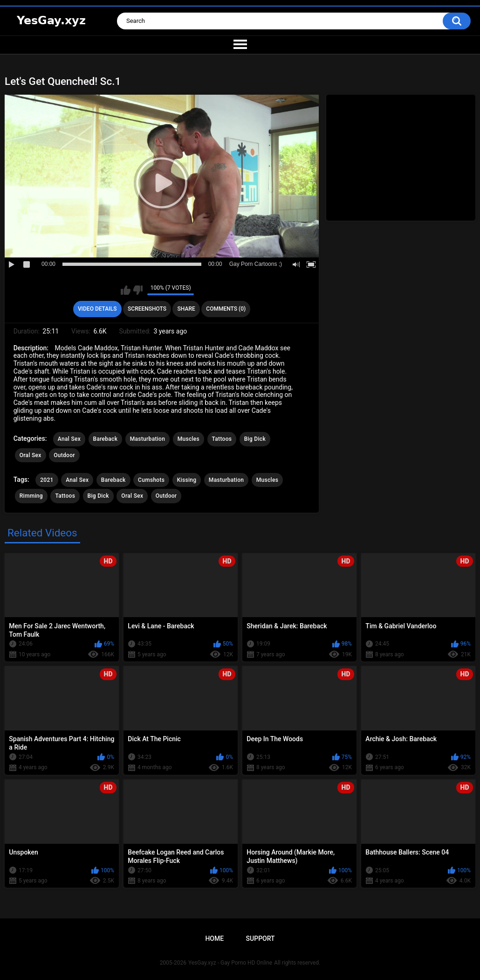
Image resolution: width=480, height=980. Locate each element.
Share (186, 309)
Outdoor (64, 455)
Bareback (106, 439)
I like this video (126, 290)
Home (214, 938)
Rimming (31, 496)
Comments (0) (226, 309)
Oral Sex (31, 455)
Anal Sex (69, 439)
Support (261, 938)
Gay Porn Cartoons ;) (256, 264)
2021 (47, 480)
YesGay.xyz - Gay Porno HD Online (230, 963)
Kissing (187, 480)
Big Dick (255, 439)
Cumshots (151, 480)
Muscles (189, 439)
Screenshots (147, 309)
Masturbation (147, 439)
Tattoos (222, 439)
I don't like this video (138, 290)
